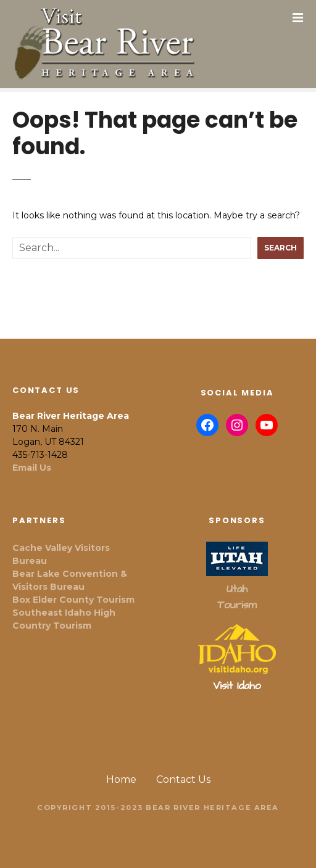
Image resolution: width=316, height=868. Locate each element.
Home (121, 779)
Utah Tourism (237, 597)
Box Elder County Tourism (73, 600)
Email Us (32, 468)
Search (281, 248)
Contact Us (183, 779)
